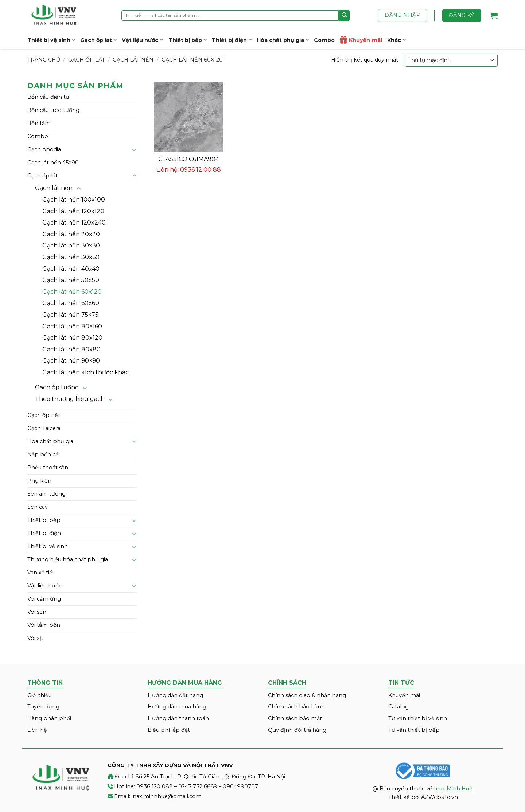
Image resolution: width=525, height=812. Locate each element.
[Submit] (344, 15)
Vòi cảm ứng (44, 599)
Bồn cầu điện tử (48, 97)
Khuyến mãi (361, 40)
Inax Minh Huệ (453, 789)
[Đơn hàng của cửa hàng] (451, 60)
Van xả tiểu (42, 573)
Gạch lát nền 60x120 (72, 292)
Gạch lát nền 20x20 (71, 234)
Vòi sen (37, 612)
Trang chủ (44, 60)
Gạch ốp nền (44, 415)
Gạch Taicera (44, 428)
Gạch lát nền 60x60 (71, 303)
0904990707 (240, 786)
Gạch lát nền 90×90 (71, 361)
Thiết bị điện (232, 40)
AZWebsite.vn (440, 797)
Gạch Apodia (44, 149)
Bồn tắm (39, 123)
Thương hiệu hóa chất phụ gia (68, 559)
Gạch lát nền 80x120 (72, 338)
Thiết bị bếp (188, 40)
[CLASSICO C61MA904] (189, 117)
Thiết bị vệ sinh (51, 40)
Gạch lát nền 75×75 (70, 315)
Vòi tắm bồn (44, 625)
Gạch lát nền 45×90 (53, 163)
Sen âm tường (46, 494)
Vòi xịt (35, 638)
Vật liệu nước (142, 40)
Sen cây (38, 507)
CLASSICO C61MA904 (189, 159)
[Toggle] (134, 150)
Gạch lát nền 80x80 (71, 349)
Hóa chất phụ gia (283, 40)
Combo (324, 40)
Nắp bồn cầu (44, 454)
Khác (396, 40)
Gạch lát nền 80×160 (72, 326)
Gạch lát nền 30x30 (71, 245)
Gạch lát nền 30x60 (71, 257)
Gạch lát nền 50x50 (71, 280)
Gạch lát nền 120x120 (73, 211)
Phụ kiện (39, 481)
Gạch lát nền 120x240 (74, 222)
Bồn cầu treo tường (53, 110)
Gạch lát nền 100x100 (74, 200)
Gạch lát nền (133, 60)
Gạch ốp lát (98, 40)
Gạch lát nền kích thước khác (85, 372)
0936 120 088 (155, 786)
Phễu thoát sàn (48, 468)
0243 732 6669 (198, 786)
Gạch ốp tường (57, 387)
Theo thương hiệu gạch (70, 399)
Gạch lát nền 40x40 (71, 269)
